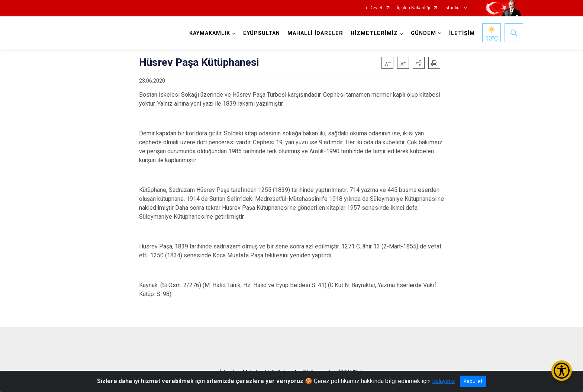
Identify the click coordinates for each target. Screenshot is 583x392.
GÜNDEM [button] (423, 33)
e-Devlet (374, 8)
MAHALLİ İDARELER (315, 33)
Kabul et (473, 381)
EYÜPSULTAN (262, 33)
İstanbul (452, 8)
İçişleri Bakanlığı (413, 8)
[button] (419, 63)
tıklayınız (444, 381)
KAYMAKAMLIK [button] (210, 33)
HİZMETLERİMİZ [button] (374, 33)
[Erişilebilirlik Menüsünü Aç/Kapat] (562, 371)
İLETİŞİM (462, 33)
